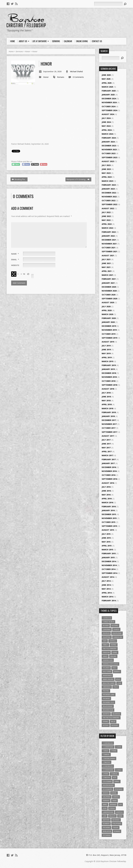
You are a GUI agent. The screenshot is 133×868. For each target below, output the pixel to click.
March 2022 (107, 228)
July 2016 (106, 487)
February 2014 (109, 601)
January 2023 (108, 189)
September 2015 (109, 526)
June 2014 (106, 585)
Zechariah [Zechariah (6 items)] (107, 835)
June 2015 (106, 538)
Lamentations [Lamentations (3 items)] (108, 812)
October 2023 (109, 153)
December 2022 (109, 193)
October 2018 (109, 381)
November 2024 (109, 102)
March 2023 (107, 181)
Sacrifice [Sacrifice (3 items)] (106, 714)
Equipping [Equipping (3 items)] (107, 637)
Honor (28, 51)
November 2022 (109, 197)
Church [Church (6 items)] (116, 629)
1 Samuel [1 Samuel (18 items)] (106, 755)
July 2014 (106, 581)
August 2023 (108, 161)
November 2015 (109, 518)
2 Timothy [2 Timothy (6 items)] (107, 778)
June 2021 (106, 263)
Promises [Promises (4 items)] (106, 698)
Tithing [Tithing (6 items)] (105, 721)
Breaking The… (19, 179)
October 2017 (109, 428)
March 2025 (107, 87)
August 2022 (108, 208)
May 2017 (106, 448)
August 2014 (108, 577)
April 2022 (107, 224)
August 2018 (108, 389)
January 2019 (108, 369)
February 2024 (109, 138)
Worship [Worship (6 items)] (115, 725)
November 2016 (109, 471)
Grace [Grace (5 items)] (105, 656)
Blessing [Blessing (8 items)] (115, 626)
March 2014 (107, 597)
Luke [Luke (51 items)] (105, 816)
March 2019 (107, 361)
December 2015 (109, 514)
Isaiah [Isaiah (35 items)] (114, 801)
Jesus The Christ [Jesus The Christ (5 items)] (109, 683)
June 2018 (106, 397)
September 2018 (109, 385)
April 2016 (107, 499)
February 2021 (109, 279)
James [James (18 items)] (105, 804)
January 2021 (108, 283)
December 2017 (109, 420)
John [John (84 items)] (105, 808)
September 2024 (109, 110)
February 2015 (109, 553)
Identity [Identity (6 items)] (117, 672)
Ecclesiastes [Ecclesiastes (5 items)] (107, 789)
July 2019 (106, 346)
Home (11, 51)
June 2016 (106, 491)
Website (15, 265)
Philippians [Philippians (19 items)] (117, 824)
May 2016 (106, 495)
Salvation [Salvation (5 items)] (116, 714)
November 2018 (109, 377)
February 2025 (109, 91)
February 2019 (109, 365)
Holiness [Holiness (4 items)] (106, 668)
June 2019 (106, 350)
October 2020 (109, 295)
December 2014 (109, 561)
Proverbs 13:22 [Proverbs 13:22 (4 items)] (108, 702)
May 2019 (106, 353)
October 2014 (109, 569)
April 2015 (107, 546)
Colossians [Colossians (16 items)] (107, 781)
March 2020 (107, 314)
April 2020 (107, 310)
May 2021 (106, 267)
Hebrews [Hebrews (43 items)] (106, 801)
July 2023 (106, 165)
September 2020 (109, 299)
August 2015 (108, 530)
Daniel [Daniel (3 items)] (117, 781)
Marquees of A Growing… (78, 179)
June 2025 (106, 75)
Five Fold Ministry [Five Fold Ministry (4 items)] (110, 649)
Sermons (19, 51)
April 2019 (107, 357)
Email (15, 260)
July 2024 (106, 118)
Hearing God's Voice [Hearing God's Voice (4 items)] (110, 664)
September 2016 (109, 479)
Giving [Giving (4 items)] (115, 652)
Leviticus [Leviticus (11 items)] (119, 812)
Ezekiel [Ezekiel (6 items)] (114, 793)
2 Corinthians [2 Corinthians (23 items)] (108, 770)
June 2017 (106, 444)
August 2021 (108, 255)
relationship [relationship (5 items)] (108, 706)
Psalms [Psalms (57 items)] (116, 827)
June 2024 (106, 122)
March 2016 (107, 502)
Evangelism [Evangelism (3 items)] (118, 637)
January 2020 (108, 322)
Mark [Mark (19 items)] (120, 816)
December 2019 (109, 326)
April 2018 (107, 404)
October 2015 (109, 522)
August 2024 (108, 114)
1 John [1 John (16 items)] (119, 747)
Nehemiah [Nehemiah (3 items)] (116, 820)
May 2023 (106, 173)
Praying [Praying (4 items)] (106, 691)
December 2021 (109, 240)
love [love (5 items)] (119, 683)
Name (15, 254)
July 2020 (106, 306)
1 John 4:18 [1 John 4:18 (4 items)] (107, 618)
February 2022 (109, 232)
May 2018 (106, 401)
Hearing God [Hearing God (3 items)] (108, 660)
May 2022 (106, 220)
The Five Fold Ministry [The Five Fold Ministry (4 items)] (111, 718)
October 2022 (109, 200)
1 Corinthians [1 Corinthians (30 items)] (108, 747)
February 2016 (109, 507)
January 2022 (108, 236)
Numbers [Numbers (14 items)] (106, 824)
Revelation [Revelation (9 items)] (107, 831)
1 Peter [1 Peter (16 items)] (114, 751)
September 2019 (109, 338)
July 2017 (106, 440)
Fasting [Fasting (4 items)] (114, 645)
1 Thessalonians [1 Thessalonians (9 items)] (109, 758)
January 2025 (108, 95)
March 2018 (107, 408)
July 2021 (106, 259)
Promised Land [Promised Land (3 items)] (109, 695)
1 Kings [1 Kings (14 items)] (106, 751)
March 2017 (107, 455)
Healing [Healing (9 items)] (113, 656)
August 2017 (108, 436)
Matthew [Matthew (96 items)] (106, 820)
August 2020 (108, 302)
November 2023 (109, 150)
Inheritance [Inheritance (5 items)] (107, 675)
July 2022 (106, 212)
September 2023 (109, 157)
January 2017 (108, 463)
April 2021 (107, 271)
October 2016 (109, 475)
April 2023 (107, 177)
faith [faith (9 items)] (105, 641)
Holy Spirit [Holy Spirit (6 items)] (107, 672)
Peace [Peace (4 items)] (116, 687)
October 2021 (109, 248)
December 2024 (109, 99)
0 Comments (78, 77)
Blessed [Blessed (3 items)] (106, 626)
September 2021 (109, 251)
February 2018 (109, 412)
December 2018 (109, 373)
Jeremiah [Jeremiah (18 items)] (113, 804)
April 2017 (107, 451)
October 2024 (109, 106)
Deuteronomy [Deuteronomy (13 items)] (108, 785)
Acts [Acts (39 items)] (115, 778)
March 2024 (107, 134)
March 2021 (107, 275)
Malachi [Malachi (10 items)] (112, 816)
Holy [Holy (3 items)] (114, 668)
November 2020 (109, 291)
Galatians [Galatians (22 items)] (107, 797)
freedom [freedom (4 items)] (106, 652)
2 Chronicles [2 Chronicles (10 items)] (108, 766)
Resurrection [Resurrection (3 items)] (108, 710)
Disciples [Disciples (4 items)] (106, 633)
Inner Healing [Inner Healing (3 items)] (108, 679)
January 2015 (108, 557)
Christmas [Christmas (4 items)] (107, 629)
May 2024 (106, 126)
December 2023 (109, 146)
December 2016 (109, 467)
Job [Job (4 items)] (120, 804)
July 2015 (106, 534)
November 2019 (109, 330)
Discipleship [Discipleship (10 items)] (117, 633)
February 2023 (109, 185)
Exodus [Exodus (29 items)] (106, 793)
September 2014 (109, 573)
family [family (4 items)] (105, 645)
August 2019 (108, 342)
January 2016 (108, 510)
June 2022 (106, 216)
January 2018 (108, 416)
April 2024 (107, 130)
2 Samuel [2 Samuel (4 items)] (114, 774)
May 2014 (106, 589)
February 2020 (109, 318)
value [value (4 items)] (113, 721)
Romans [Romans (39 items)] (117, 831)
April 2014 (107, 593)
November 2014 (109, 565)
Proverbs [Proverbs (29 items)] (106, 827)
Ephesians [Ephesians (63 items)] (119, 789)
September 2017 (109, 432)
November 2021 (109, 244)
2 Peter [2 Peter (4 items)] (105, 774)
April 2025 (107, 83)
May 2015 (106, 542)
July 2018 (106, 393)
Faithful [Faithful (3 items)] (113, 641)
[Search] (108, 4)
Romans (61, 77)
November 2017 (109, 424)
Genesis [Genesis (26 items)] (116, 797)
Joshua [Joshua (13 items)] (112, 808)
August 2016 (108, 483)
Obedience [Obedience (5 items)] (107, 687)
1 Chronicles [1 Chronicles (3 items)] (108, 743)
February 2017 (109, 459)
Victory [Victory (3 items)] (106, 725)
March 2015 (107, 550)
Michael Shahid (76, 71)
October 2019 (109, 334)
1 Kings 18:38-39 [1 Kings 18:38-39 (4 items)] (108, 622)
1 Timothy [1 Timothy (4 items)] (107, 762)
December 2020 (109, 287)
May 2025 (106, 79)
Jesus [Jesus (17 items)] (118, 679)
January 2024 (108, 142)
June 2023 (106, 169)
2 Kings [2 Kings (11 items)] (119, 770)
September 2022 (109, 204)
